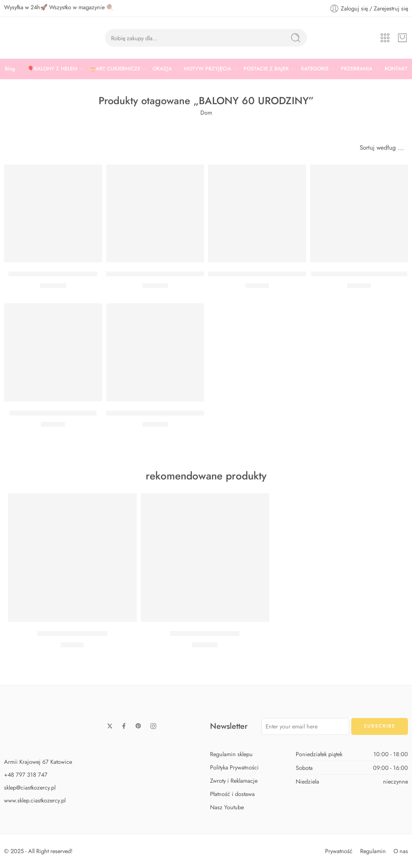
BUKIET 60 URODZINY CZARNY (359, 274)
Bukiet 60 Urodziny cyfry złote (53, 274)
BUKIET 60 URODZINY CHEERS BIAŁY (164, 413)
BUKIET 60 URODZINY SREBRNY (257, 274)
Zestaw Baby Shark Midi (72, 634)
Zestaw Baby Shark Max (205, 634)
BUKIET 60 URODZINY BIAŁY (53, 413)
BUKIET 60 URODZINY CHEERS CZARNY (168, 274)
